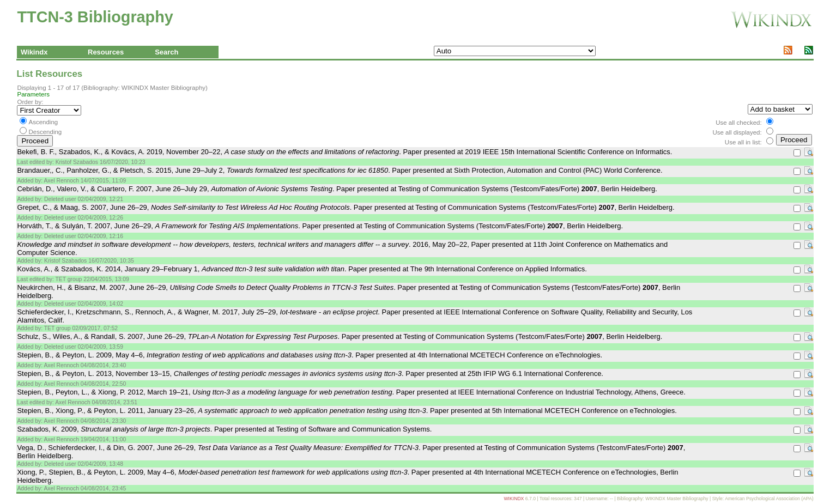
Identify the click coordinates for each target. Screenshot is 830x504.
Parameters (33, 94)
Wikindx (34, 52)
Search (166, 52)
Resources (106, 52)
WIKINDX (514, 499)
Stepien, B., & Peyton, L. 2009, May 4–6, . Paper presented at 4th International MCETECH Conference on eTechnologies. (310, 355)
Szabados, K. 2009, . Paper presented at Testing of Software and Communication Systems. (224, 429)
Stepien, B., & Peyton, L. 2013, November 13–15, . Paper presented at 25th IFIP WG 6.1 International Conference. (310, 374)
